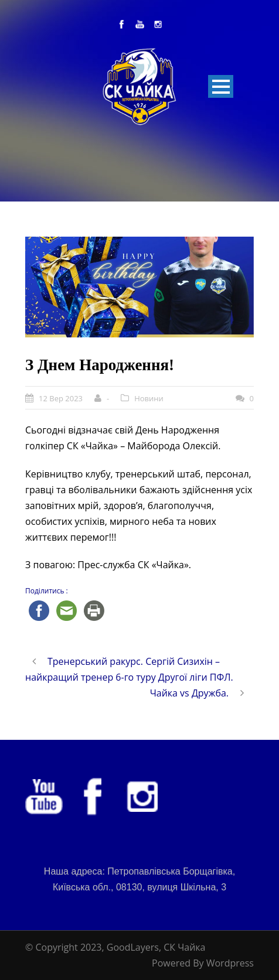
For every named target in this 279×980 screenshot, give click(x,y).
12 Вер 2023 (61, 398)
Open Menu (221, 86)
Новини (149, 398)
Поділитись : (47, 591)
